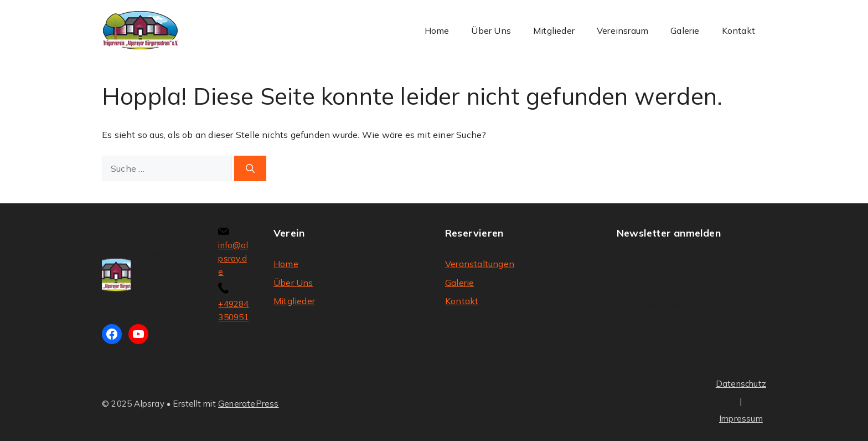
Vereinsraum (622, 30)
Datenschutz (741, 384)
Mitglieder (554, 30)
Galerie (685, 30)
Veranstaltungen (480, 264)
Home (437, 30)
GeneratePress (249, 404)
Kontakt (738, 30)
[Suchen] (250, 168)
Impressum (741, 419)
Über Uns (491, 30)
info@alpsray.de (233, 258)
